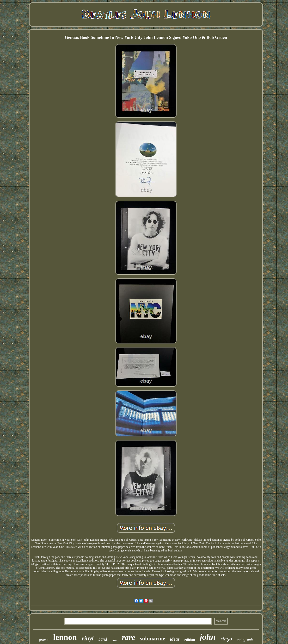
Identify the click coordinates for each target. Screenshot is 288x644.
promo (44, 640)
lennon (65, 637)
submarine (153, 639)
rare (129, 637)
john (208, 637)
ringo (226, 639)
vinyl (88, 638)
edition (190, 640)
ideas (175, 639)
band (103, 639)
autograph (245, 640)
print (115, 640)
